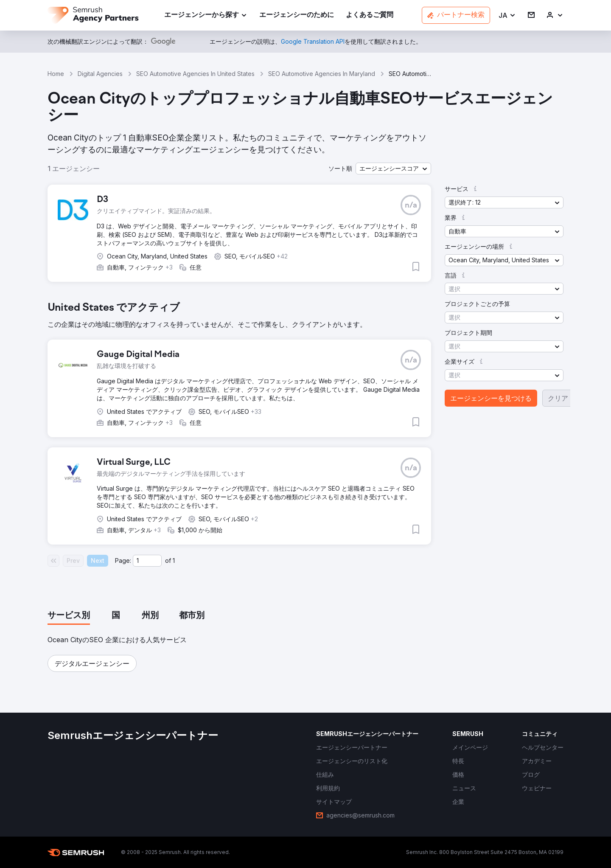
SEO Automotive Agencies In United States (195, 74)
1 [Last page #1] (174, 560)
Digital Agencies (100, 74)
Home (56, 74)
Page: (123, 560)
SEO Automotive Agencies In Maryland (322, 74)
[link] (297, 15)
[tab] (69, 616)
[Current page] (147, 561)
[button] (507, 15)
